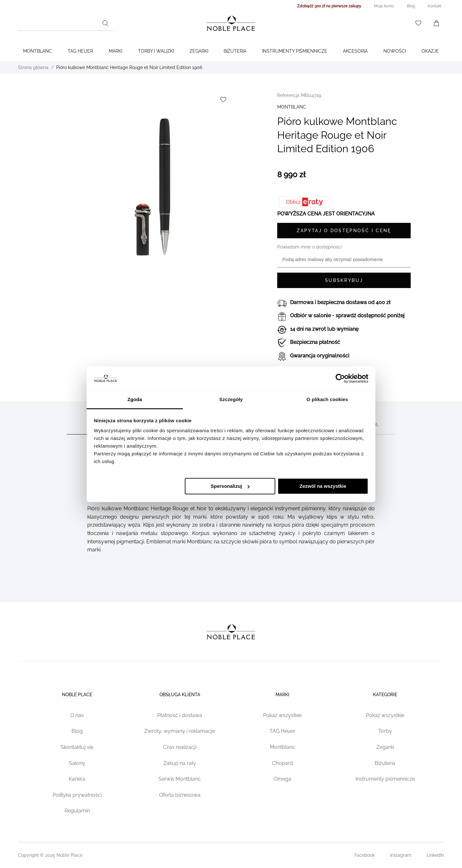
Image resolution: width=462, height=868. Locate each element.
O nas (77, 715)
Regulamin (77, 811)
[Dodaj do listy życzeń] (223, 100)
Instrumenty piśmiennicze (295, 51)
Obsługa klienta (180, 695)
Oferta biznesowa (180, 795)
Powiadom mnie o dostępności (309, 247)
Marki (116, 51)
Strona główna (33, 67)
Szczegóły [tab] (231, 400)
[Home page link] (231, 23)
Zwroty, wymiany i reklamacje (180, 731)
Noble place (77, 695)
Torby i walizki (156, 51)
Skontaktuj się (77, 747)
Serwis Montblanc (180, 779)
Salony (77, 763)
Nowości (395, 51)
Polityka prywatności (77, 795)
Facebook (365, 855)
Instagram (401, 855)
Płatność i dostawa (180, 715)
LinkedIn (435, 855)
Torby (385, 731)
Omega (282, 779)
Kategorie (385, 695)
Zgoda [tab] (135, 400)
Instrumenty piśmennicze (385, 779)
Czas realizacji (180, 747)
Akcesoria (355, 51)
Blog (77, 731)
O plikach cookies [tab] (327, 400)
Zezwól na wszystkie (323, 486)
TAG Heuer (80, 51)
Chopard (282, 763)
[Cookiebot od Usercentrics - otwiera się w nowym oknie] (340, 378)
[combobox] (65, 23)
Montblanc (38, 51)
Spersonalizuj (230, 486)
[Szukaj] (105, 23)
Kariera (77, 779)
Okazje (430, 51)
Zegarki (199, 51)
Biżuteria (235, 51)
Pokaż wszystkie (282, 715)
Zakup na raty (180, 763)
